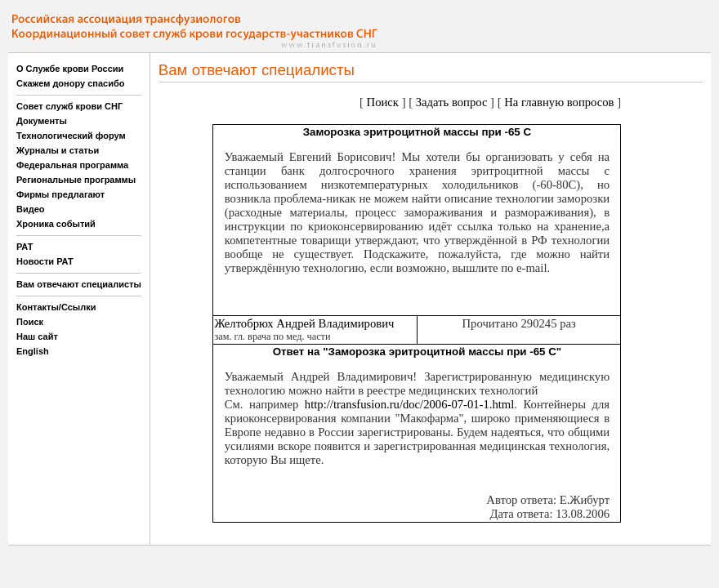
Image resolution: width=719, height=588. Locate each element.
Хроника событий (56, 224)
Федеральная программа (72, 165)
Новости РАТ (45, 261)
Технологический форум (71, 136)
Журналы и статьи (58, 150)
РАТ (25, 247)
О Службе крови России (70, 69)
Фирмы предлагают (60, 194)
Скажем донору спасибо (70, 83)
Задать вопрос (452, 102)
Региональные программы (76, 180)
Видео (31, 209)
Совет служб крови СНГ (69, 106)
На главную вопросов (559, 102)
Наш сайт (37, 336)
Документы (42, 121)
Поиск (30, 322)
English (33, 351)
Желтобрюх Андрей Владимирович (304, 323)
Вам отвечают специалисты (79, 284)
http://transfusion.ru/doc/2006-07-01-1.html (409, 404)
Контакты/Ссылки (56, 307)
